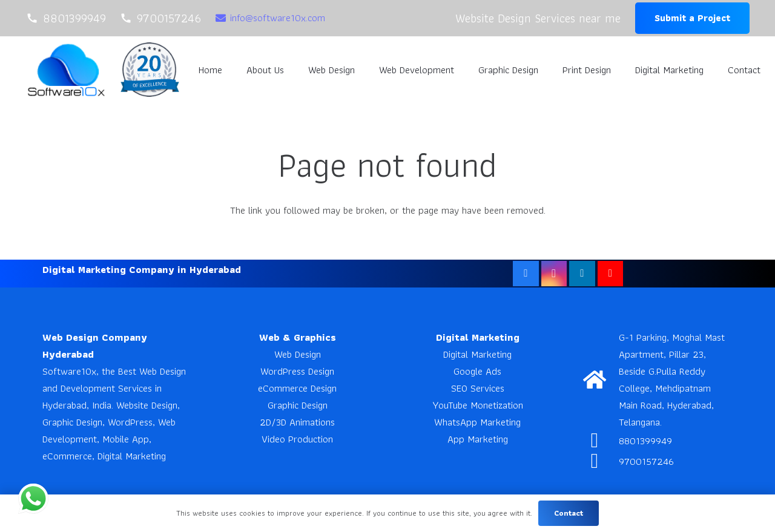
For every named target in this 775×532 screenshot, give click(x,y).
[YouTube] (611, 274)
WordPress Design (297, 371)
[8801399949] (601, 441)
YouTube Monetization (478, 405)
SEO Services (478, 388)
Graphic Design (298, 405)
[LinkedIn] (582, 274)
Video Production (297, 439)
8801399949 (645, 441)
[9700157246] (601, 461)
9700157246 (646, 461)
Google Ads (477, 371)
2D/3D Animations (297, 422)
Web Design (298, 354)
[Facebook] (526, 274)
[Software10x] (66, 70)
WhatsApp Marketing (477, 422)
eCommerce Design (297, 388)
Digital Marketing (477, 354)
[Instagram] (554, 274)
